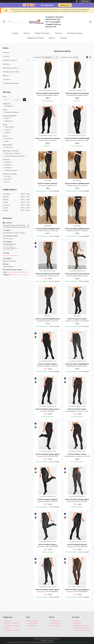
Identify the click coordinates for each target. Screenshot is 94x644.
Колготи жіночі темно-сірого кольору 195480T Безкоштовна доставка (48, 411)
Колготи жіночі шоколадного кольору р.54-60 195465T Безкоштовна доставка (77, 592)
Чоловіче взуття (56, 623)
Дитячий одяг (32, 626)
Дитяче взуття (56, 626)
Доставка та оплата (75, 33)
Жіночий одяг (32, 621)
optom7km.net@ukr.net (11, 256)
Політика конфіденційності (79, 642)
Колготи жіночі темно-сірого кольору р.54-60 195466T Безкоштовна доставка (48, 592)
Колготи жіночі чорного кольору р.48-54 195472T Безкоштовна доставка (48, 501)
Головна (15, 33)
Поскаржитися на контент (62, 642)
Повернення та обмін (35, 38)
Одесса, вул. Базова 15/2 (82, 630)
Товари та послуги (42, 33)
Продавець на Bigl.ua (47, 640)
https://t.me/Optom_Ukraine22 (20, 275)
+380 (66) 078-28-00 (81, 628)
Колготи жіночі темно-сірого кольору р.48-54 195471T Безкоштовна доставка (77, 501)
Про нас (27, 33)
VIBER (76, 621)
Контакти (64, 38)
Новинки (59, 33)
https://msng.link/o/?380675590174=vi (19, 272)
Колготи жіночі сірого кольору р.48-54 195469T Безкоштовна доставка (48, 546)
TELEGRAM (78, 623)
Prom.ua (57, 639)
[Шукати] (4, 22)
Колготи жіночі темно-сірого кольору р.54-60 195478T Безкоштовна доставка (48, 456)
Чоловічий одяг (33, 623)
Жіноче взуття (55, 621)
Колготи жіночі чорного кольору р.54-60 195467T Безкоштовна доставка (77, 546)
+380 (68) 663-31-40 (80, 626)
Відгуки (52, 38)
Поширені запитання (11, 83)
